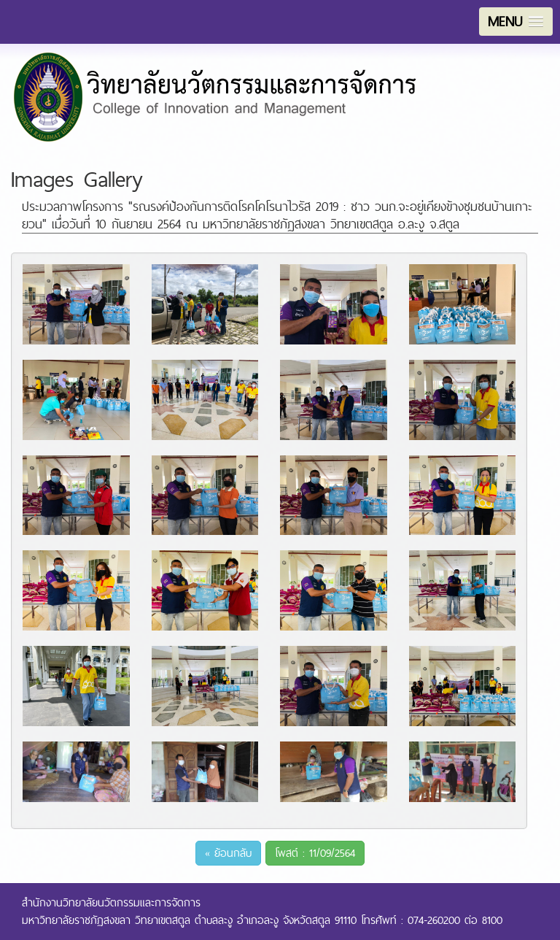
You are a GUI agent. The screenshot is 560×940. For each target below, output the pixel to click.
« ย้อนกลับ (228, 853)
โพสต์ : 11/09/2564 (315, 853)
